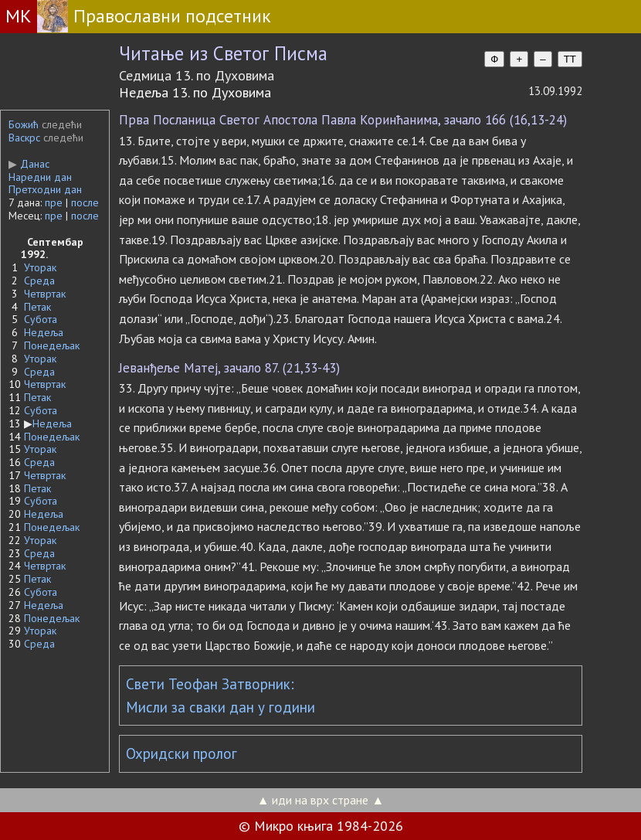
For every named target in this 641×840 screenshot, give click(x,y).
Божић (24, 124)
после (85, 202)
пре (54, 202)
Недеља (44, 332)
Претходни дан (45, 189)
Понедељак (52, 345)
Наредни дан (40, 177)
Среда (39, 281)
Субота (41, 319)
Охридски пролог (181, 753)
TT (570, 59)
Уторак (40, 267)
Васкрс (24, 138)
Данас (29, 164)
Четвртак (45, 294)
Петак (37, 307)
